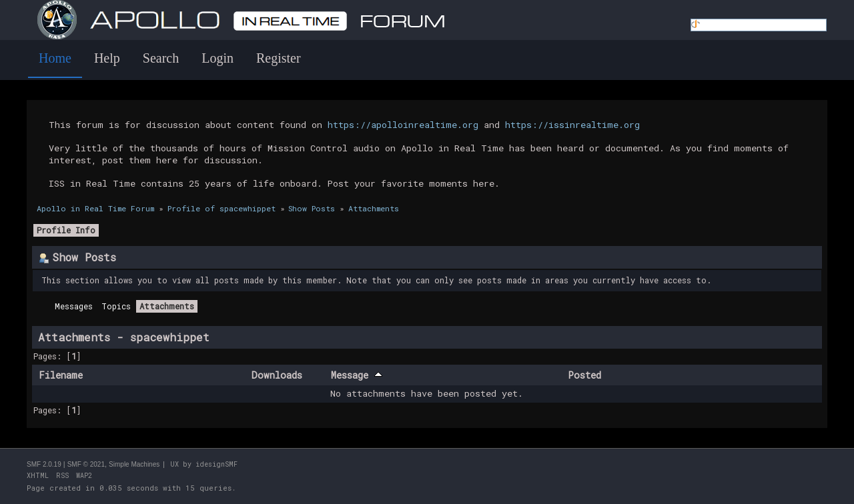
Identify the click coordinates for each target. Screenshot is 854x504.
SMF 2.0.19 (44, 464)
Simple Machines (134, 464)
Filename (61, 375)
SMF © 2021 (86, 464)
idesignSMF (217, 464)
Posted (584, 375)
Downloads (277, 375)
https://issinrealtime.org (572, 125)
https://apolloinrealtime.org (403, 125)
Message (357, 375)
